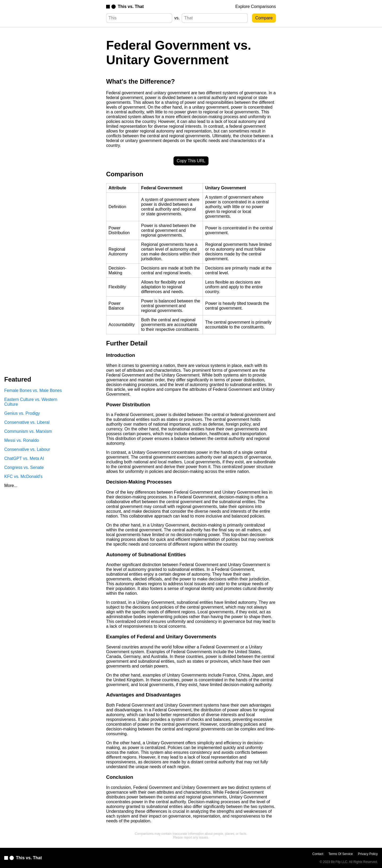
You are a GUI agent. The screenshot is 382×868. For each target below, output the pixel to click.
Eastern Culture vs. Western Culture (31, 402)
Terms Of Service (341, 854)
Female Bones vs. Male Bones (33, 390)
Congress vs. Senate (24, 467)
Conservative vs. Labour (27, 449)
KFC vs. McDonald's (23, 476)
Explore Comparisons (256, 7)
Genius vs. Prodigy (22, 413)
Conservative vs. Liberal (27, 422)
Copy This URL (191, 161)
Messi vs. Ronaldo (22, 440)
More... (11, 486)
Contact (318, 854)
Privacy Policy (368, 854)
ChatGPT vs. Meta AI (24, 458)
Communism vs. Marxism (28, 431)
